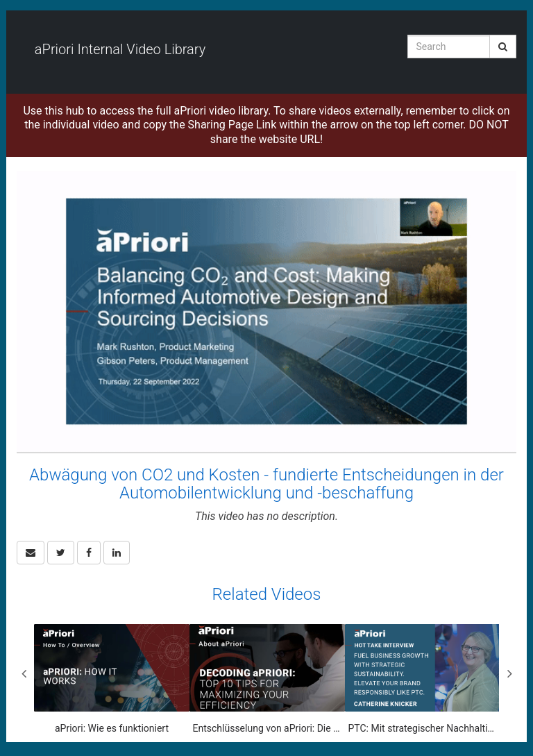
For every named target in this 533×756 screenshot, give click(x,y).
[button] (31, 553)
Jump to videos (0, 0)
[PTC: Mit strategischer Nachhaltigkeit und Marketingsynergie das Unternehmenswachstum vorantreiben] (423, 679)
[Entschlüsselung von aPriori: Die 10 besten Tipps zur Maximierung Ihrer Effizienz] (267, 679)
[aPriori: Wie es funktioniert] (112, 679)
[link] (61, 553)
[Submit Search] (503, 47)
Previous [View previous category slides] (24, 673)
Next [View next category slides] (509, 673)
